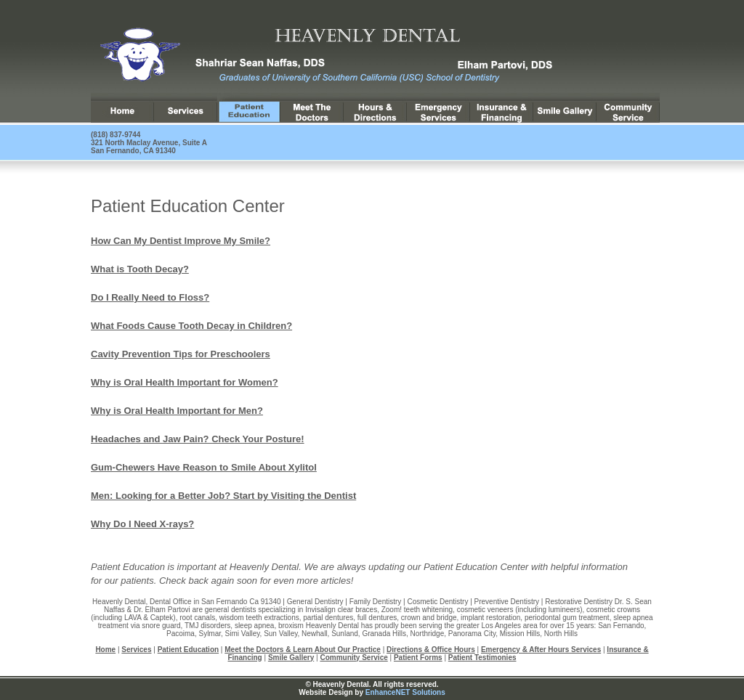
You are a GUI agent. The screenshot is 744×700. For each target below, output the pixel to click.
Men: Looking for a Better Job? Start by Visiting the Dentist (223, 496)
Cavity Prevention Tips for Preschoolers (181, 354)
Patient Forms (418, 658)
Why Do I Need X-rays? (142, 524)
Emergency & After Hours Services (541, 650)
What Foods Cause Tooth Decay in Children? (191, 326)
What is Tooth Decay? (140, 269)
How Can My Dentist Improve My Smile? (181, 241)
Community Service (353, 658)
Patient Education (188, 650)
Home (105, 650)
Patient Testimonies (482, 658)
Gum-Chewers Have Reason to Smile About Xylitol (204, 467)
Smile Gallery (291, 658)
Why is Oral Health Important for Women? (185, 382)
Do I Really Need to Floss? (150, 297)
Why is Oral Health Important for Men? (177, 411)
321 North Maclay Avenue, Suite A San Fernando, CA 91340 (149, 147)
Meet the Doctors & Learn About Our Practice (303, 650)
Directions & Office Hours (431, 650)
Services (136, 650)
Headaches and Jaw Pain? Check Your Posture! (198, 439)
